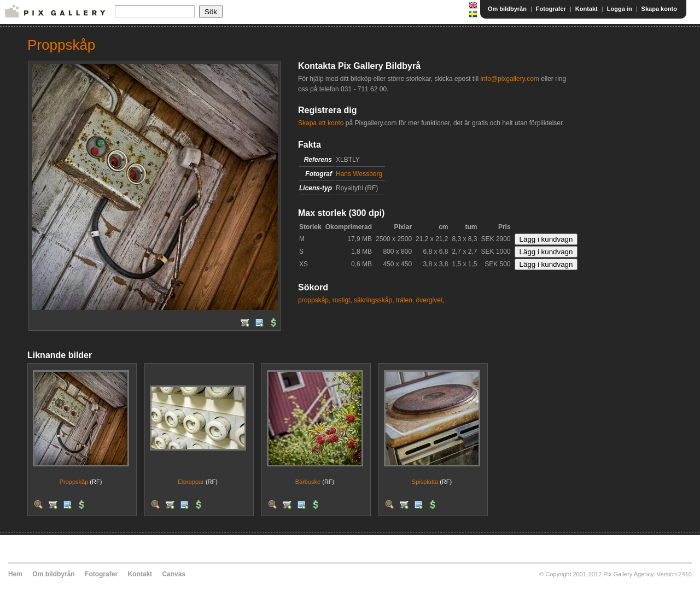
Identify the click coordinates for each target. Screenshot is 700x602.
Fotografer (551, 9)
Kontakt (587, 9)
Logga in (620, 9)
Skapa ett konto (321, 123)
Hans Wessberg (359, 174)
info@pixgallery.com (509, 79)
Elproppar (191, 482)
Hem (15, 574)
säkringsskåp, (374, 300)
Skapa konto (659, 9)
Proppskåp (74, 482)
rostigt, (342, 300)
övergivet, (430, 300)
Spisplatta (425, 482)
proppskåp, (314, 300)
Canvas (174, 574)
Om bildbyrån (507, 9)
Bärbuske (308, 482)
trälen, (405, 300)
